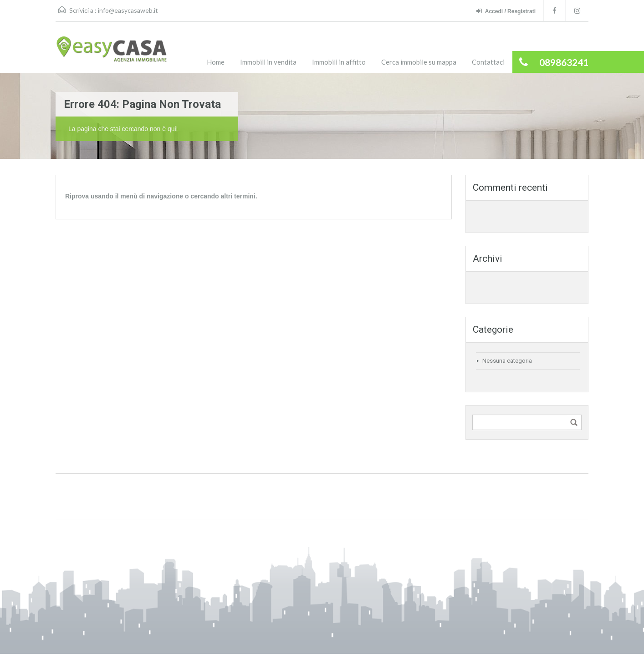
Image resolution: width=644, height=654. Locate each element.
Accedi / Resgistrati (506, 11)
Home (216, 62)
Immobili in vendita (268, 62)
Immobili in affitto (339, 62)
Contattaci (488, 62)
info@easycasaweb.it (128, 10)
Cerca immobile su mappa (419, 62)
